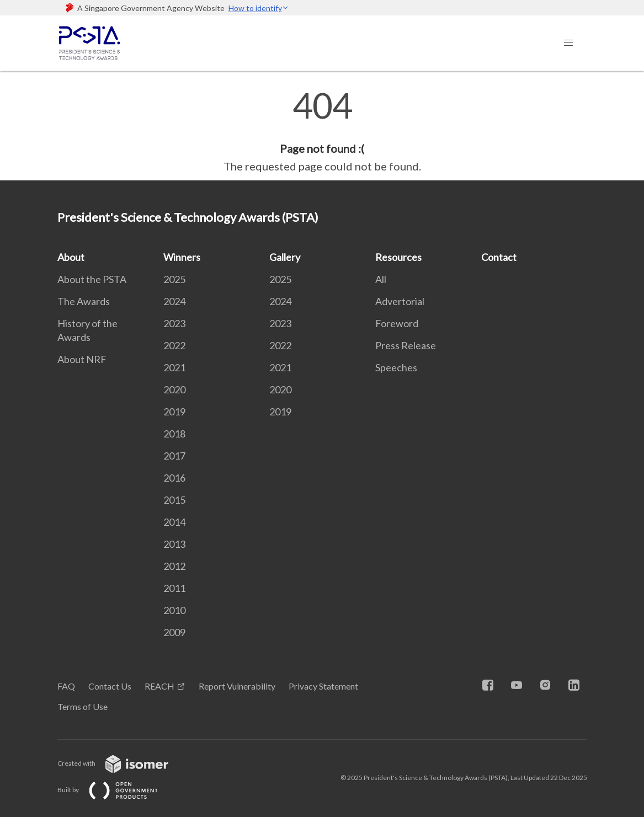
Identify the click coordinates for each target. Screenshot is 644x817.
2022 (174, 345)
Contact (499, 257)
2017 (174, 456)
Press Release (406, 345)
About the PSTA (92, 279)
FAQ (66, 686)
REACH (159, 686)
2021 (174, 367)
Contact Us (110, 686)
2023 (174, 323)
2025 (174, 279)
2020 (174, 389)
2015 (174, 500)
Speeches (396, 367)
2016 (174, 478)
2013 (174, 544)
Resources (398, 257)
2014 (174, 522)
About (71, 257)
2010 (174, 610)
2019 (174, 412)
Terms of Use (83, 706)
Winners (182, 257)
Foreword (397, 323)
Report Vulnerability (237, 686)
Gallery (285, 257)
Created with (122, 763)
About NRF (82, 359)
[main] (322, 131)
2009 (174, 632)
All (381, 279)
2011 (174, 588)
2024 (174, 301)
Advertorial (400, 301)
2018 (174, 434)
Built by (116, 790)
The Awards (84, 301)
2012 (174, 566)
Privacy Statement (323, 686)
